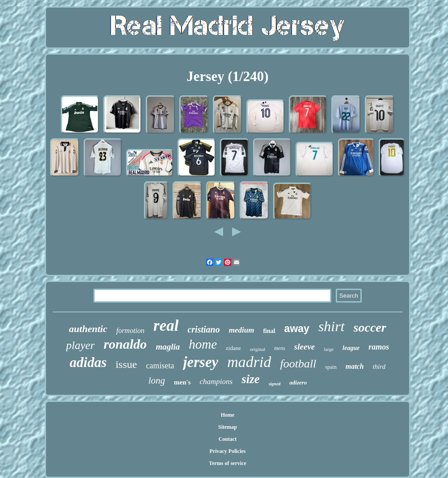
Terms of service (228, 463)
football (298, 364)
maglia (168, 347)
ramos (379, 347)
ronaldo (125, 344)
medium (242, 330)
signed (275, 384)
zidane (233, 348)
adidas (88, 362)
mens (280, 348)
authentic (88, 329)
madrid (249, 362)
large (329, 349)
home (203, 344)
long (157, 380)
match (355, 366)
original (258, 349)
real (166, 326)
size (251, 379)
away (297, 329)
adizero (298, 382)
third (379, 367)
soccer (370, 327)
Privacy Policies (228, 451)
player (80, 345)
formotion (130, 331)
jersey (201, 362)
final (269, 331)
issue (126, 364)
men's (182, 382)
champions (216, 382)
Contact (228, 439)
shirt (332, 326)
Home (228, 415)
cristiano (203, 329)
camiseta (160, 366)
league (351, 348)
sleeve (304, 347)
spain (331, 367)
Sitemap (228, 427)
